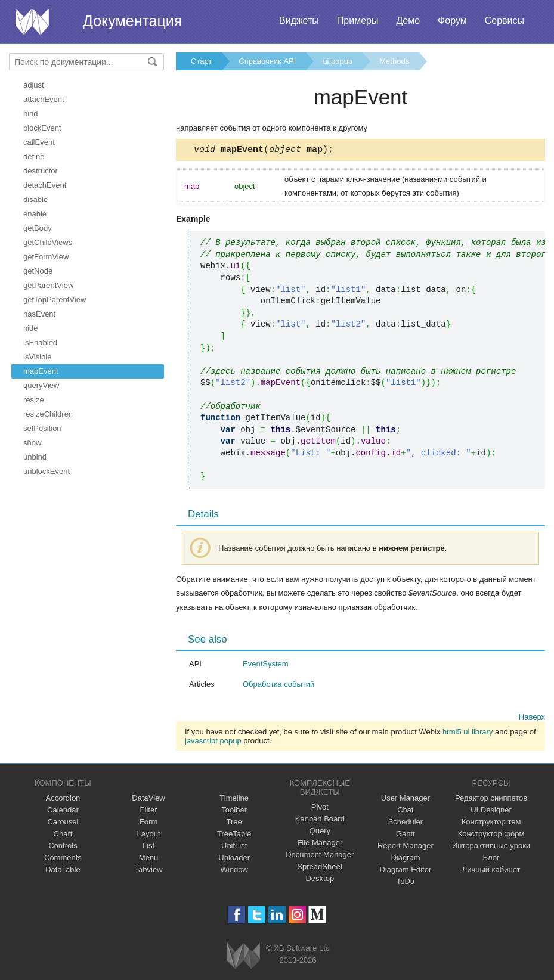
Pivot (320, 809)
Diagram (405, 859)
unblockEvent (47, 471)
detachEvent (45, 185)
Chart (63, 835)
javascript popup (213, 742)
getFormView (46, 257)
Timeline (234, 800)
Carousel (63, 824)
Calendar (63, 812)
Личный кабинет (491, 871)
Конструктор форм (491, 835)
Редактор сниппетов (491, 800)
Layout (149, 835)
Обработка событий (278, 686)
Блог (491, 859)
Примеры (358, 21)
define (34, 156)
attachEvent (44, 99)
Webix (244, 958)
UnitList (234, 847)
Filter (149, 812)
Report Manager (406, 847)
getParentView (48, 285)
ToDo (406, 883)
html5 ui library (468, 734)
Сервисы (505, 21)
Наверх (532, 719)
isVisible (37, 357)
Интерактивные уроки (491, 847)
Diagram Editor (406, 871)
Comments (63, 859)
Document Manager (320, 856)
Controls (63, 847)
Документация (132, 21)
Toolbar (234, 812)
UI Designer (491, 812)
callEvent (39, 142)
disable (35, 199)
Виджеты (299, 21)
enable (35, 214)
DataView (148, 800)
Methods (394, 61)
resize (34, 400)
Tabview (149, 871)
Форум (452, 21)
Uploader (234, 859)
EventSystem (266, 666)
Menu (149, 859)
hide (31, 328)
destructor (41, 171)
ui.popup (338, 61)
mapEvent (41, 371)
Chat (405, 812)
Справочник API (267, 61)
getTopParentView (55, 300)
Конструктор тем (491, 824)
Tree (234, 824)
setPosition (42, 428)
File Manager (320, 844)
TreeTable (234, 835)
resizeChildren (48, 414)
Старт (201, 61)
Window (234, 871)
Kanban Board (320, 821)
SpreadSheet (320, 868)
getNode (38, 271)
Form (148, 824)
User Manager (406, 800)
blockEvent (42, 128)
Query (320, 832)
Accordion (63, 800)
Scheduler (406, 824)
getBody (38, 228)
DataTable (63, 871)
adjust (34, 85)
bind (31, 114)
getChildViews (48, 242)
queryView (41, 385)
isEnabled (40, 342)
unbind (35, 457)
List (148, 847)
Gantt (406, 835)
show (32, 443)
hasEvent (39, 314)
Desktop (320, 880)
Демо (408, 21)
